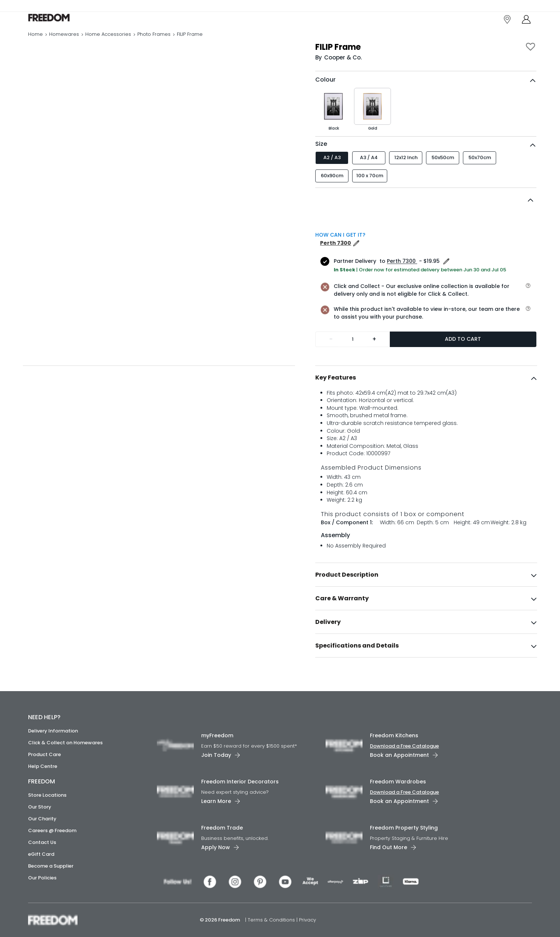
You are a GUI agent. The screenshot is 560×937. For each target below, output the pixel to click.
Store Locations (47, 795)
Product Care (44, 754)
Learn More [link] (216, 801)
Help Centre (43, 766)
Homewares (64, 42)
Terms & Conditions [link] (272, 920)
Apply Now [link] (216, 847)
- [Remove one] (331, 355)
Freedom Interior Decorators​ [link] (240, 782)
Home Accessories (108, 42)
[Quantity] (353, 355)
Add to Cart (463, 354)
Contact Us (42, 842)
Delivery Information (53, 731)
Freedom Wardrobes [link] (398, 782)
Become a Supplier (51, 866)
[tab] (426, 393)
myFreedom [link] (217, 735)
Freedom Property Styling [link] (404, 828)
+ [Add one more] (374, 355)
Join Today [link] (216, 755)
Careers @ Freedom (52, 830)
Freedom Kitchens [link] (394, 735)
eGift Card (41, 854)
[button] (426, 216)
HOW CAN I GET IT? (340, 250)
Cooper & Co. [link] (343, 73)
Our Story (40, 807)
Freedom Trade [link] (222, 828)
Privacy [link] (308, 920)
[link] (61, 22)
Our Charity (42, 819)
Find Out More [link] (389, 847)
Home (35, 42)
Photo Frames (154, 42)
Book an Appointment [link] (399, 755)
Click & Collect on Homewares (65, 743)
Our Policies (42, 878)
